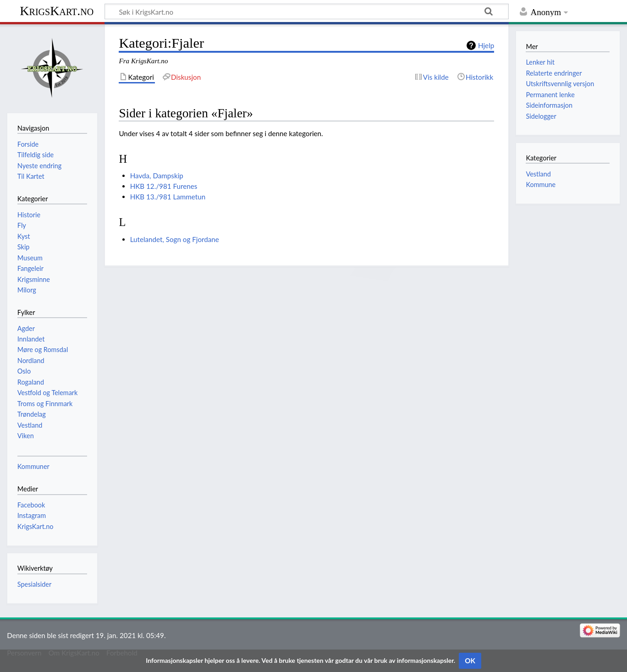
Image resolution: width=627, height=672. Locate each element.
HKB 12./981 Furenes (164, 186)
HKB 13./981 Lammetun (168, 197)
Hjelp (486, 45)
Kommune (541, 185)
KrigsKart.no (57, 11)
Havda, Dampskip (157, 176)
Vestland (538, 174)
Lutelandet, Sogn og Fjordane (175, 239)
